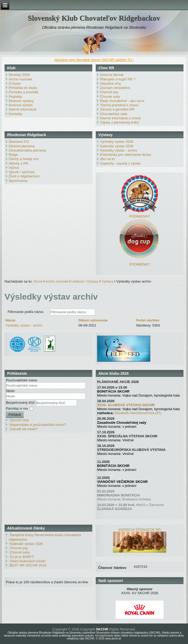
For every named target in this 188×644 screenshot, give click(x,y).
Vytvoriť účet (19, 420)
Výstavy (107, 281)
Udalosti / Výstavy (85, 281)
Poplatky (15, 97)
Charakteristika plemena (27, 150)
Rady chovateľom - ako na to (122, 101)
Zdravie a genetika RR (117, 109)
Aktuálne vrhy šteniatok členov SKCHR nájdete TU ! (94, 60)
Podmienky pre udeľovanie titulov (126, 155)
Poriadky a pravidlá (24, 92)
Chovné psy (109, 92)
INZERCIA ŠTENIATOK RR (140, 530)
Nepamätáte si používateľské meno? (38, 425)
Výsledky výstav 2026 (117, 142)
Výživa (14, 168)
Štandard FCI (19, 142)
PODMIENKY (140, 216)
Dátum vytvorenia (93, 320)
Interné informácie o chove (120, 118)
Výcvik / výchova (22, 172)
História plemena (22, 146)
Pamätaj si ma (17, 408)
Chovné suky (110, 97)
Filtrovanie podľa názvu (26, 312)
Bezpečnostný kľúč (21, 403)
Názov (10, 320)
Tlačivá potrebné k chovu (119, 105)
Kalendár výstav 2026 (117, 146)
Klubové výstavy (21, 101)
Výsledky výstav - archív (118, 150)
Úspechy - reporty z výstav (120, 163)
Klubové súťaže (21, 105)
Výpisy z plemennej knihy (119, 122)
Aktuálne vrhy (110, 83)
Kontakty (16, 114)
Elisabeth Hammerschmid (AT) (138, 413)
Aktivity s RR (19, 163)
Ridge (13, 155)
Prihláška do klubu (23, 88)
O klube (15, 83)
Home (38, 281)
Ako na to (107, 159)
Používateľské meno (22, 380)
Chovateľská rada (114, 114)
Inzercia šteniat (112, 75)
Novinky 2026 (19, 75)
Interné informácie (23, 109)
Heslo (10, 391)
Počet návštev (148, 320)
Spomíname (18, 181)
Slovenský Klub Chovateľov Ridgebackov (94, 18)
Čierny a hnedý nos (24, 159)
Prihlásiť (15, 415)
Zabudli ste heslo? (24, 429)
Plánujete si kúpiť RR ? (118, 79)
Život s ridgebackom (24, 176)
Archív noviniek (20, 79)
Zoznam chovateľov (115, 88)
